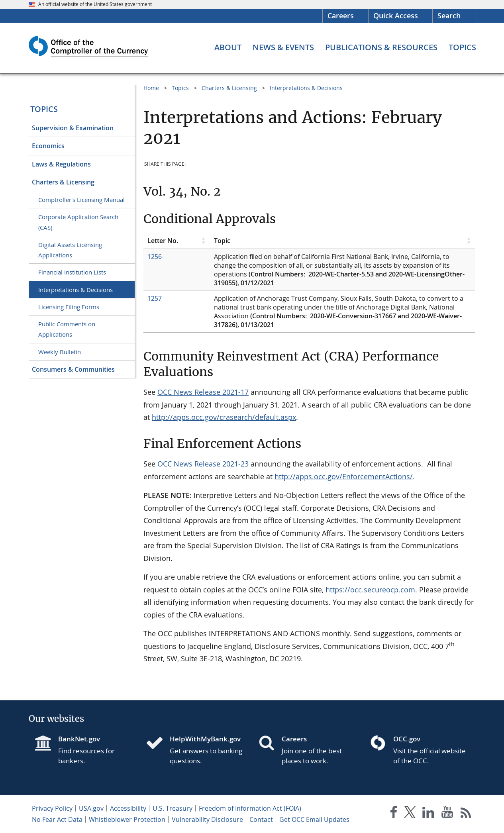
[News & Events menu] (283, 47)
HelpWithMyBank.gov (205, 739)
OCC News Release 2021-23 (203, 464)
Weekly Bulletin (60, 352)
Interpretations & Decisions (76, 290)
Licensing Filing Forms (69, 307)
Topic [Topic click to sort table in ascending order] (222, 241)
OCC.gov (407, 739)
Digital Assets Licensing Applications (70, 250)
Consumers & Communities (73, 369)
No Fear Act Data (57, 819)
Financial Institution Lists (72, 272)
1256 (155, 257)
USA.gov (91, 808)
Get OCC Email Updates (314, 819)
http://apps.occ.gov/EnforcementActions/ (344, 476)
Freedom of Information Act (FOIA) (250, 808)
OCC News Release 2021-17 (203, 392)
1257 (155, 298)
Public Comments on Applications (67, 329)
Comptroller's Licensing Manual (81, 200)
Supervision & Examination (73, 128)
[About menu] (228, 47)
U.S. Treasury (173, 808)
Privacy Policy (52, 808)
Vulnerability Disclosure (207, 819)
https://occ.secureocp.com (370, 590)
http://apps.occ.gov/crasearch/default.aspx (224, 417)
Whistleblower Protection (127, 819)
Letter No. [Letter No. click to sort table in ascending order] (163, 241)
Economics (48, 146)
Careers (341, 16)
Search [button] (449, 16)
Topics (44, 109)
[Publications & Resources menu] (381, 47)
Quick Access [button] (396, 16)
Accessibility (128, 808)
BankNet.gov (79, 739)
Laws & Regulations (61, 164)
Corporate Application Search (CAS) (78, 222)
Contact (261, 819)
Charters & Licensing (63, 182)
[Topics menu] (462, 47)
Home (151, 88)
